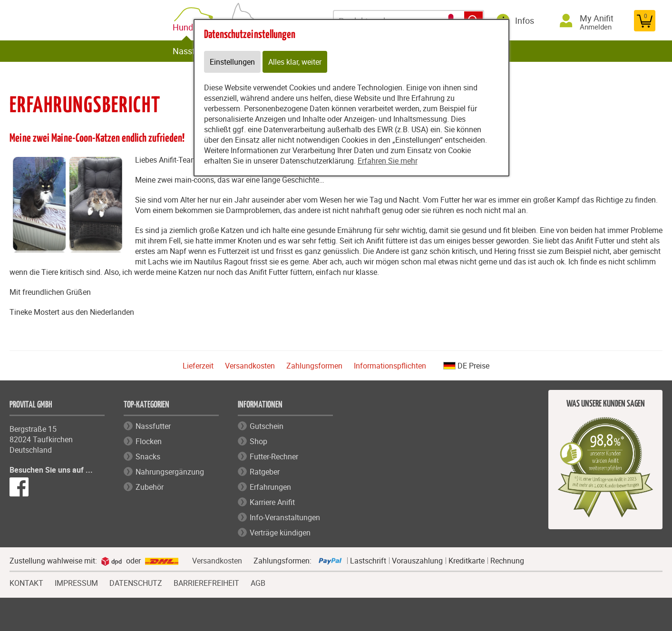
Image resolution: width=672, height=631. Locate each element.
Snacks (148, 456)
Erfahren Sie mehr (388, 161)
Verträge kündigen (280, 533)
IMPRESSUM (76, 582)
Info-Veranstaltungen (285, 517)
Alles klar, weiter (295, 62)
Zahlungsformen (314, 366)
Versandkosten (250, 366)
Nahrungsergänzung (170, 472)
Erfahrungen (270, 487)
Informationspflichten (390, 366)
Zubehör (150, 487)
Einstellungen (232, 62)
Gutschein (267, 426)
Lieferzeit (198, 366)
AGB (258, 583)
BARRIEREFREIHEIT (206, 582)
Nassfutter (193, 51)
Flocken (149, 441)
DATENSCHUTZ (136, 582)
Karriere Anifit (272, 502)
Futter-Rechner (274, 456)
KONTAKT (26, 582)
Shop (258, 441)
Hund (185, 27)
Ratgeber (265, 472)
